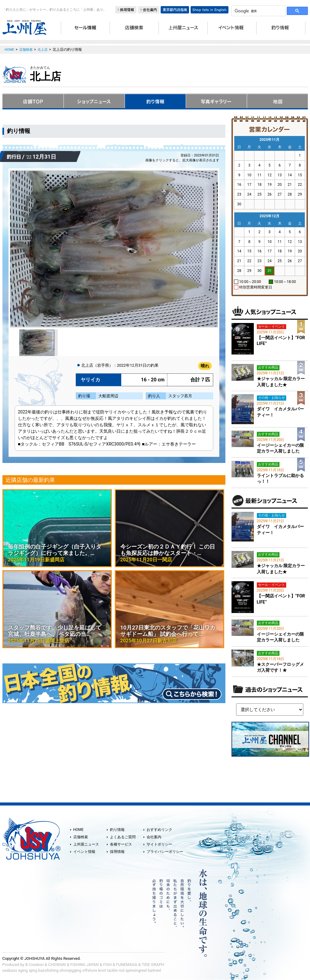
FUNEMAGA (127, 965)
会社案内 (154, 837)
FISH (108, 965)
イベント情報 (84, 852)
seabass (10, 970)
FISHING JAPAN (84, 965)
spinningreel (136, 970)
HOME (78, 830)
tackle (112, 970)
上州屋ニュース (86, 844)
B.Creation (35, 965)
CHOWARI (57, 965)
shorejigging (70, 970)
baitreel (154, 970)
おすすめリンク (159, 830)
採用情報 (117, 852)
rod (121, 970)
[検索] (258, 11)
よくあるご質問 (123, 837)
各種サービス (121, 844)
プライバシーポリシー (165, 852)
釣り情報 (117, 830)
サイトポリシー (159, 844)
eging (23, 970)
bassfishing (48, 970)
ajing (33, 970)
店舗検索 (81, 837)
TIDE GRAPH (153, 965)
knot (102, 970)
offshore (90, 970)
